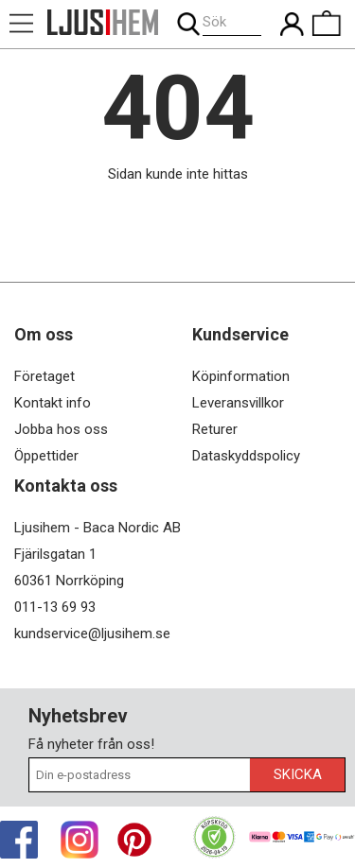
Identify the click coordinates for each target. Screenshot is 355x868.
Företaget (44, 376)
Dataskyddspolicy (246, 456)
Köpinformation (241, 376)
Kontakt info (53, 403)
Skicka (298, 774)
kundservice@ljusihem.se (92, 634)
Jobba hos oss (61, 429)
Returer (215, 429)
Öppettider (46, 456)
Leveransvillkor (238, 403)
